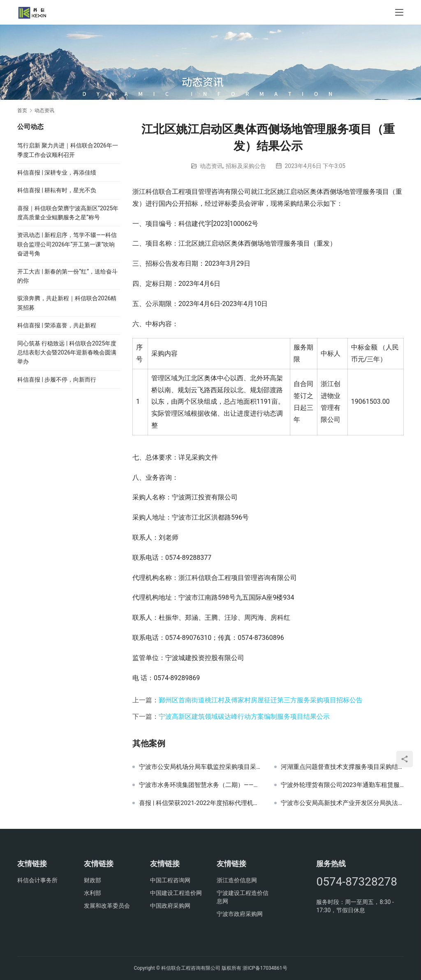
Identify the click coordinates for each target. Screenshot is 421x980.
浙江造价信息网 (237, 880)
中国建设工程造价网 (176, 893)
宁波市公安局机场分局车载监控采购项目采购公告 (200, 767)
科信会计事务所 (37, 880)
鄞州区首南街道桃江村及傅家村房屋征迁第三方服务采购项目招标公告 (261, 700)
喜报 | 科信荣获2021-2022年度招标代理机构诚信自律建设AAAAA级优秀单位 (200, 803)
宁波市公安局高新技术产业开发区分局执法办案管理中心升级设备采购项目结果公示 (342, 803)
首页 (22, 110)
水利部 (93, 893)
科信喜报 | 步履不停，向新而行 (57, 380)
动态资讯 (211, 166)
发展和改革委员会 (107, 906)
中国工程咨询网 (170, 880)
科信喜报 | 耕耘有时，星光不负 (57, 190)
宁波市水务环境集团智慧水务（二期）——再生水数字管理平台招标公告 (200, 785)
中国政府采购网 (170, 906)
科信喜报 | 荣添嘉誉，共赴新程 (57, 325)
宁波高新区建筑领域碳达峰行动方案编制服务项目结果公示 (244, 717)
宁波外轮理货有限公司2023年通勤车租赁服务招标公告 (342, 785)
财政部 (93, 880)
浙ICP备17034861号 (265, 968)
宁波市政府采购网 (240, 914)
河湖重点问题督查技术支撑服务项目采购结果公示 (342, 767)
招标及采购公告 (246, 166)
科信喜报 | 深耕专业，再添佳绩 (57, 173)
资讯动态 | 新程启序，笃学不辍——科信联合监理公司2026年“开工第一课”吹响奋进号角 (67, 244)
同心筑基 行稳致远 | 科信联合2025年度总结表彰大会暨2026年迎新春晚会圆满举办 (67, 353)
